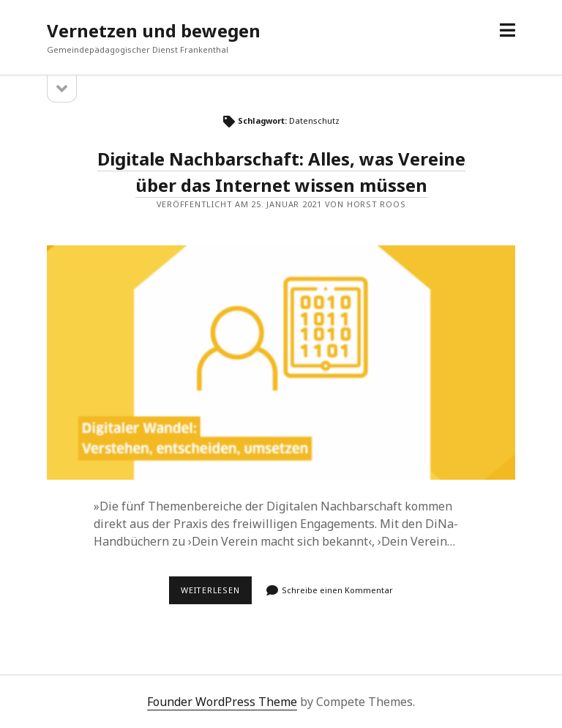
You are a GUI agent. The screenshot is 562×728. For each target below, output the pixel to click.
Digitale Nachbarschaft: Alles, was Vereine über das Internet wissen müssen (281, 363)
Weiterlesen (216, 594)
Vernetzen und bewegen (154, 30)
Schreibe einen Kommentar (337, 590)
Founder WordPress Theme (222, 702)
